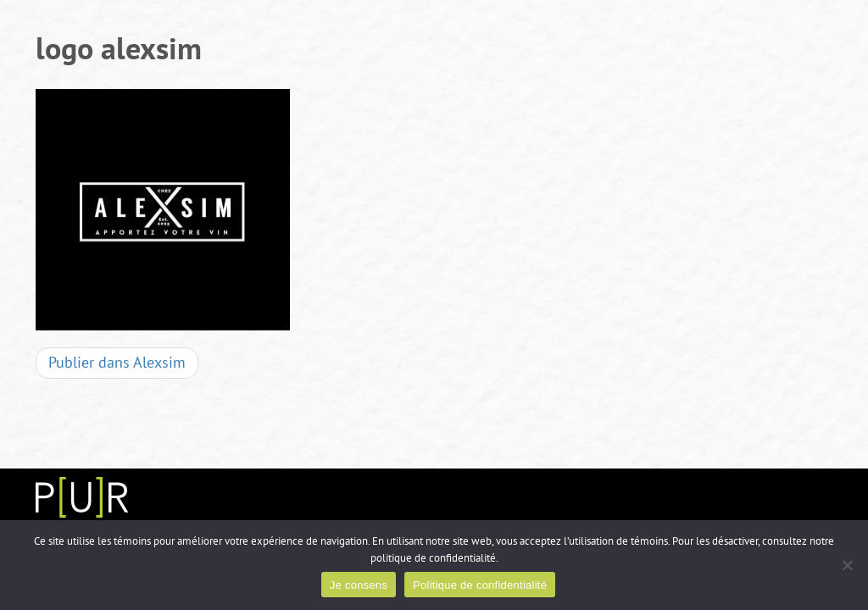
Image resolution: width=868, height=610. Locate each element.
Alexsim (117, 363)
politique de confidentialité (433, 558)
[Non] (847, 565)
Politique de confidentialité (480, 585)
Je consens (359, 585)
